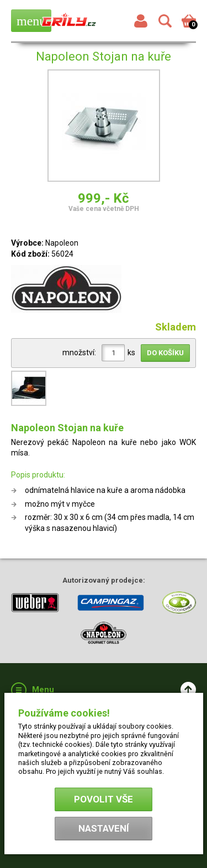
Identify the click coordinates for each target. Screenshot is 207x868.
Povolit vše (104, 799)
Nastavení (104, 828)
